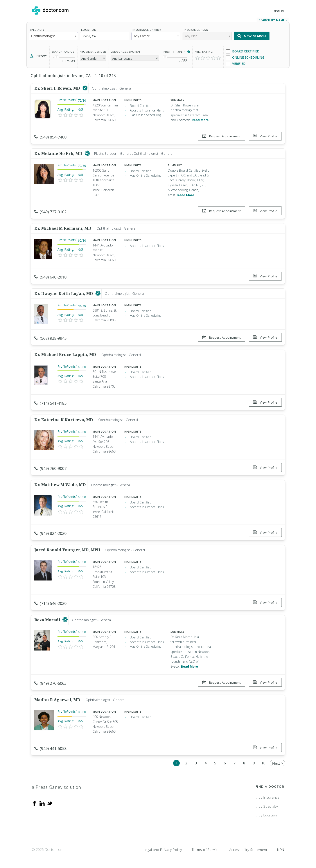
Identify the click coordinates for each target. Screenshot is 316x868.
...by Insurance (268, 797)
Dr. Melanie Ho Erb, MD (59, 153)
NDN (281, 849)
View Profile (265, 136)
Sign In (279, 11)
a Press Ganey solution (57, 787)
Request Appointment (222, 136)
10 (263, 763)
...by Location (266, 815)
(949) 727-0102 (50, 212)
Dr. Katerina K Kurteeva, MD (64, 420)
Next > (277, 763)
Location (89, 30)
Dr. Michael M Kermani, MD (63, 228)
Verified (236, 64)
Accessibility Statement (248, 849)
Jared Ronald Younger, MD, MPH (67, 550)
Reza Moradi (48, 620)
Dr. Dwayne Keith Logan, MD (64, 293)
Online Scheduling (245, 58)
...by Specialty (267, 806)
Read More (200, 120)
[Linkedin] (42, 803)
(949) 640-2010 (50, 277)
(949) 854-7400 (50, 137)
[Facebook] (34, 803)
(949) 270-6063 (50, 683)
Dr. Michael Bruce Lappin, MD (65, 354)
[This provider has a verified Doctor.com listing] (85, 88)
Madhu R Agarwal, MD (57, 699)
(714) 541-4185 (50, 403)
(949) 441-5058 (50, 748)
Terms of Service (206, 849)
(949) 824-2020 (50, 533)
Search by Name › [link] (273, 20)
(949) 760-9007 (50, 468)
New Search (252, 36)
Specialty (37, 30)
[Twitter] (50, 803)
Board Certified (243, 51)
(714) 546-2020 (50, 603)
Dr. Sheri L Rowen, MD (58, 88)
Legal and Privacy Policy (163, 849)
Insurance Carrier (147, 30)
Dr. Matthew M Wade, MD (60, 485)
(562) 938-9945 (50, 338)
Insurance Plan (196, 30)
